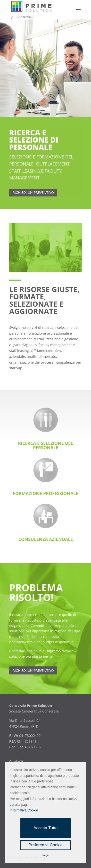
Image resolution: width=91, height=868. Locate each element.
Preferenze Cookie (45, 845)
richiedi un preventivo (33, 192)
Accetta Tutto (45, 828)
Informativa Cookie (24, 810)
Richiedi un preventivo (33, 670)
